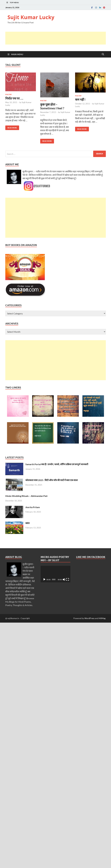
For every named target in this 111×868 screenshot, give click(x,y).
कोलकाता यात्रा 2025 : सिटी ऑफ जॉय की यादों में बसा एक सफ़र (52, 480)
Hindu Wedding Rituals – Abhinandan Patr (27, 496)
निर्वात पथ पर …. (14, 98)
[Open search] (103, 54)
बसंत (27, 523)
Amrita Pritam (33, 507)
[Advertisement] (58, 38)
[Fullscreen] (68, 579)
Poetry (8, 95)
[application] (55, 574)
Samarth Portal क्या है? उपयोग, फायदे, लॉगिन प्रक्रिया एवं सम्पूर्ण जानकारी (57, 464)
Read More (11, 127)
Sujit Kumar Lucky (31, 17)
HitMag (102, 618)
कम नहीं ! (80, 99)
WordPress (89, 618)
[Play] (44, 579)
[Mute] (64, 579)
